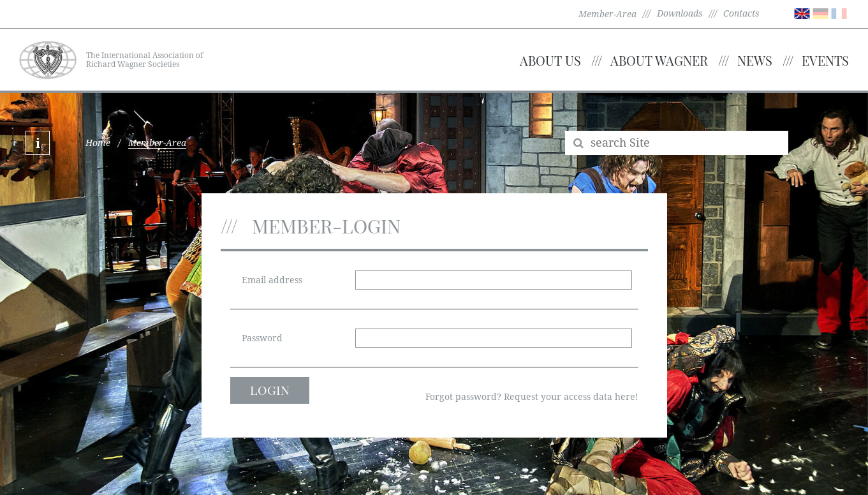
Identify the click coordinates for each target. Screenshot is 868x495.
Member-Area (607, 14)
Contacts (741, 13)
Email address (272, 280)
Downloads (680, 13)
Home (98, 143)
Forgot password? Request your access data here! (532, 397)
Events (825, 60)
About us (550, 60)
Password (262, 338)
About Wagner (659, 60)
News (755, 60)
